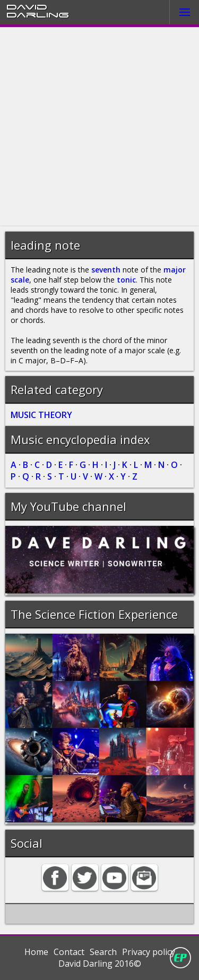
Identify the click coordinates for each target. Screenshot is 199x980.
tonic (126, 280)
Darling (38, 14)
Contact (69, 952)
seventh (106, 270)
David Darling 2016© (100, 964)
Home (36, 952)
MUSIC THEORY (41, 415)
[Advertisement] (99, 127)
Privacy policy (149, 952)
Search (103, 952)
